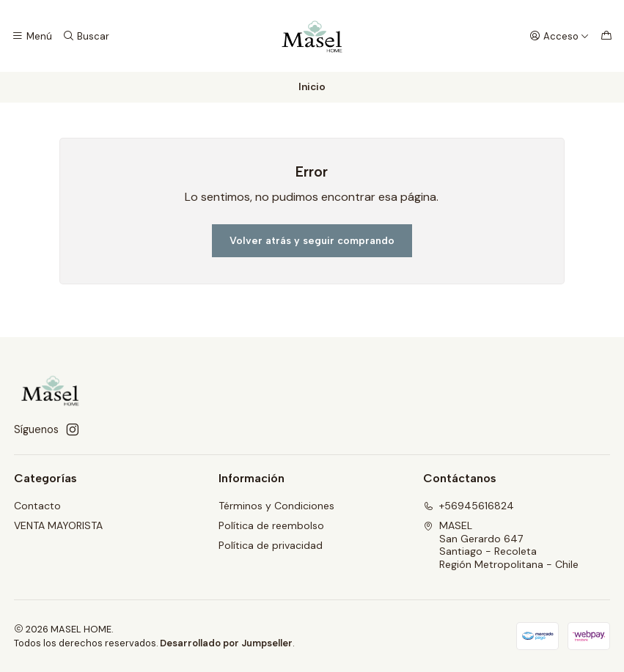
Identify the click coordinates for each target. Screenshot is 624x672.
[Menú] (32, 36)
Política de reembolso (271, 525)
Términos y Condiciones (276, 506)
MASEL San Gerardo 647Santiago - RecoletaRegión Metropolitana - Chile (501, 545)
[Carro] (606, 36)
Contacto (37, 506)
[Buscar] (85, 36)
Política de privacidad (271, 545)
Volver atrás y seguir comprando (312, 241)
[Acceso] (559, 36)
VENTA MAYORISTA (58, 525)
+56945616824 (469, 506)
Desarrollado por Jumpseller (226, 643)
